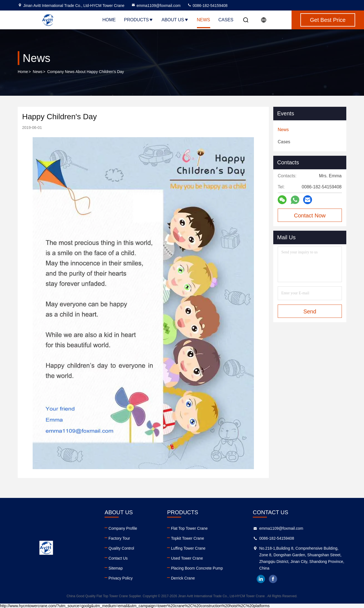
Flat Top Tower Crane (189, 528)
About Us (175, 20)
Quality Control (121, 548)
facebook (273, 579)
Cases (226, 20)
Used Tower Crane (187, 558)
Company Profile (123, 528)
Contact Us (118, 558)
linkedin (261, 579)
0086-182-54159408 (207, 6)
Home (109, 20)
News (204, 20)
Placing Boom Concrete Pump (197, 568)
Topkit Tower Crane (188, 538)
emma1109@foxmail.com (156, 6)
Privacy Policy (120, 578)
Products (139, 20)
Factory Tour (119, 538)
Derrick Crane (183, 578)
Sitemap (115, 568)
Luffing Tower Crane (188, 548)
